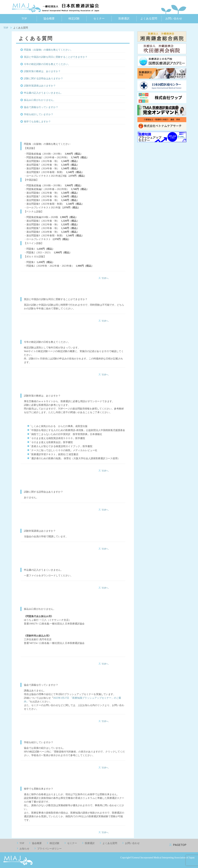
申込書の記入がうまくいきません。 (43, 93)
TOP (24, 18)
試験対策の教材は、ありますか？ (42, 71)
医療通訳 (124, 18)
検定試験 (74, 18)
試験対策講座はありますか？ (40, 86)
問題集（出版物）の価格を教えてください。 (48, 50)
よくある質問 (149, 18)
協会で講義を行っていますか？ (41, 107)
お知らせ (24, 849)
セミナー (99, 18)
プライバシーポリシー (49, 849)
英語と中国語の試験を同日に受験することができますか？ (56, 57)
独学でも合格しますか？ (37, 122)
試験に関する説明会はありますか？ (43, 79)
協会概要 (49, 18)
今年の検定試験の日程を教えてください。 (47, 64)
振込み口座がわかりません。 (40, 100)
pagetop (178, 845)
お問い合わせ (174, 18)
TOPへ (105, 278)
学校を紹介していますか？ (39, 114)
